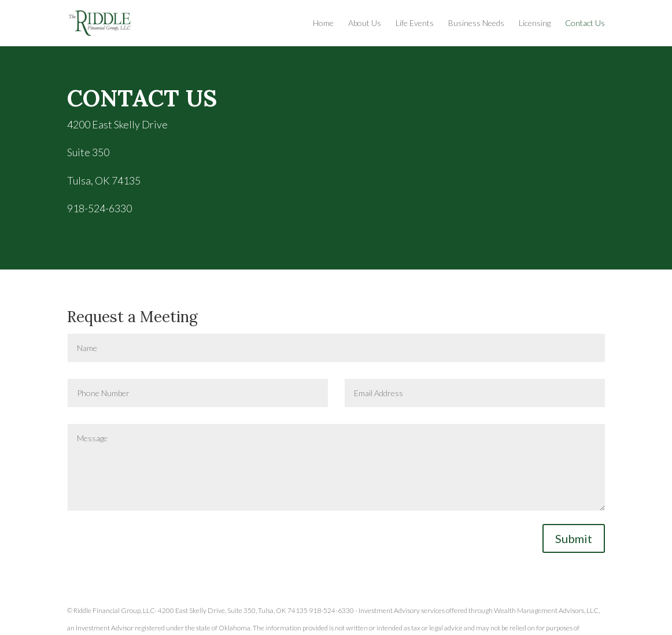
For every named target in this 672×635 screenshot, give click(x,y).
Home (323, 23)
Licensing (535, 23)
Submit (574, 538)
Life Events (415, 23)
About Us (365, 23)
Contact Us (585, 23)
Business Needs (476, 23)
